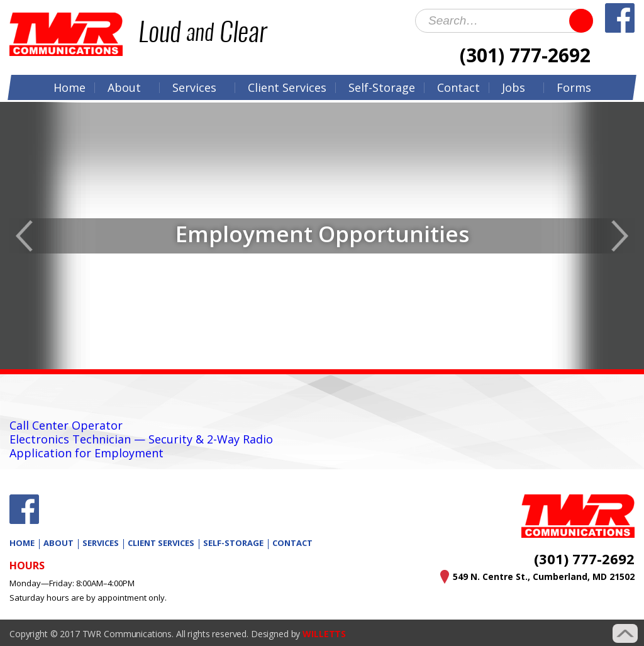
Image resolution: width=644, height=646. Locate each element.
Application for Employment (86, 453)
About (124, 87)
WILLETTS (324, 634)
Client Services (161, 543)
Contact (458, 87)
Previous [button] (24, 236)
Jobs (514, 87)
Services (194, 87)
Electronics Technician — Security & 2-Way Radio (141, 439)
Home (69, 87)
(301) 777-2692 (525, 55)
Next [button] (620, 236)
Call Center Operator (66, 425)
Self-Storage (382, 87)
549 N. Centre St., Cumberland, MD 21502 (544, 576)
